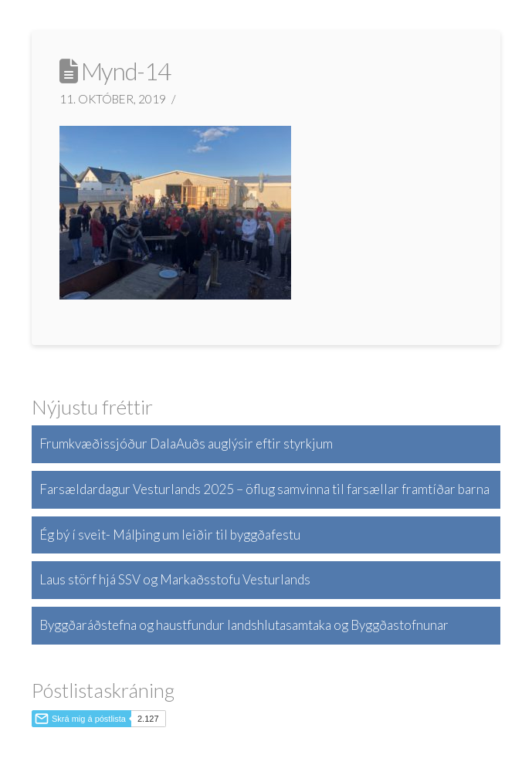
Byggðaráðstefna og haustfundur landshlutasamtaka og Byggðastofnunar (244, 625)
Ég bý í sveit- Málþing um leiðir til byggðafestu (170, 535)
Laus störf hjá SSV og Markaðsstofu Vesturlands (175, 579)
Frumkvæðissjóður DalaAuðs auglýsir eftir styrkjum (186, 443)
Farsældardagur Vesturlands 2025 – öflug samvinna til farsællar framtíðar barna (264, 489)
